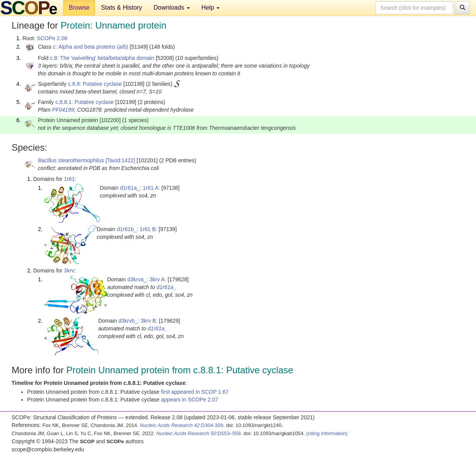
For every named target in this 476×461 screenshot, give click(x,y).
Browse (79, 8)
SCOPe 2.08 (52, 38)
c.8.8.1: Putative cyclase (84, 102)
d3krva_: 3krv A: (147, 279)
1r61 (69, 179)
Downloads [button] (172, 8)
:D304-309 (182, 425)
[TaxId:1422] (120, 160)
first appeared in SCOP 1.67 (195, 392)
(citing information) (327, 433)
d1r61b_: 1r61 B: (137, 229)
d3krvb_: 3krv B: (138, 321)
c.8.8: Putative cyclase (95, 84)
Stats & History (121, 8)
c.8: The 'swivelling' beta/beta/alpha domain (102, 58)
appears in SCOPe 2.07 (189, 400)
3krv (69, 270)
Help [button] (211, 8)
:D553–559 (199, 433)
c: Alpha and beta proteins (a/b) (91, 47)
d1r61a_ (166, 287)
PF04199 (63, 110)
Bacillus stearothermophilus (71, 160)
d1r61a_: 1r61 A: (140, 188)
